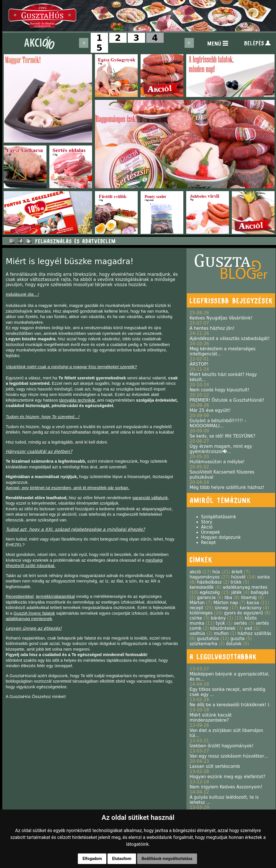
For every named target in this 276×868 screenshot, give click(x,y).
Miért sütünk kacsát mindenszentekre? (211, 718)
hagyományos (205, 577)
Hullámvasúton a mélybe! (217, 462)
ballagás (260, 592)
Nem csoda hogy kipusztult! (219, 390)
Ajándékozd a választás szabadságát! (230, 339)
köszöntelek (223, 628)
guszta (238, 639)
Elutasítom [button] (122, 859)
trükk (236, 582)
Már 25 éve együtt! (210, 410)
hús (216, 572)
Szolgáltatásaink (219, 517)
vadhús (197, 634)
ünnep (221, 608)
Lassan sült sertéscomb (215, 766)
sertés (240, 623)
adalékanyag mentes (245, 587)
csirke (196, 618)
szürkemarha (203, 644)
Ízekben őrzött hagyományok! (222, 746)
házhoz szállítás (254, 634)
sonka (263, 577)
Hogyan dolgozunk (221, 537)
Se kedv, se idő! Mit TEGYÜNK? (223, 436)
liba (228, 598)
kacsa (253, 603)
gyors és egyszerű (243, 613)
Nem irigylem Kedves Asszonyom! (226, 787)
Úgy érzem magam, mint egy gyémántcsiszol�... (221, 449)
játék (237, 592)
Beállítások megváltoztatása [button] (167, 859)
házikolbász (209, 582)
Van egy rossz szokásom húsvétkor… (229, 756)
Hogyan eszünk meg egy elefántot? (228, 777)
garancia (206, 598)
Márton (197, 603)
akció (195, 572)
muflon (221, 634)
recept (196, 608)
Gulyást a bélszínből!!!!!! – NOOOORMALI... (218, 423)
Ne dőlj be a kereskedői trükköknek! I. (230, 705)
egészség (210, 592)
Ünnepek (211, 532)
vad (248, 628)
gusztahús (208, 639)
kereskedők (202, 587)
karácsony (251, 608)
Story (207, 522)
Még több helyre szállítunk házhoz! (227, 487)
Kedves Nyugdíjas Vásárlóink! (221, 318)
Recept (208, 543)
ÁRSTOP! (199, 364)
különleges (201, 613)
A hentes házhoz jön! (212, 328)
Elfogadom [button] (92, 859)
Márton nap (226, 603)
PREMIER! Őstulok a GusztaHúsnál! (227, 400)
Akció (207, 527)
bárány (218, 618)
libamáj (249, 598)
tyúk (221, 623)
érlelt (237, 572)
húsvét (239, 577)
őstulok (234, 644)
